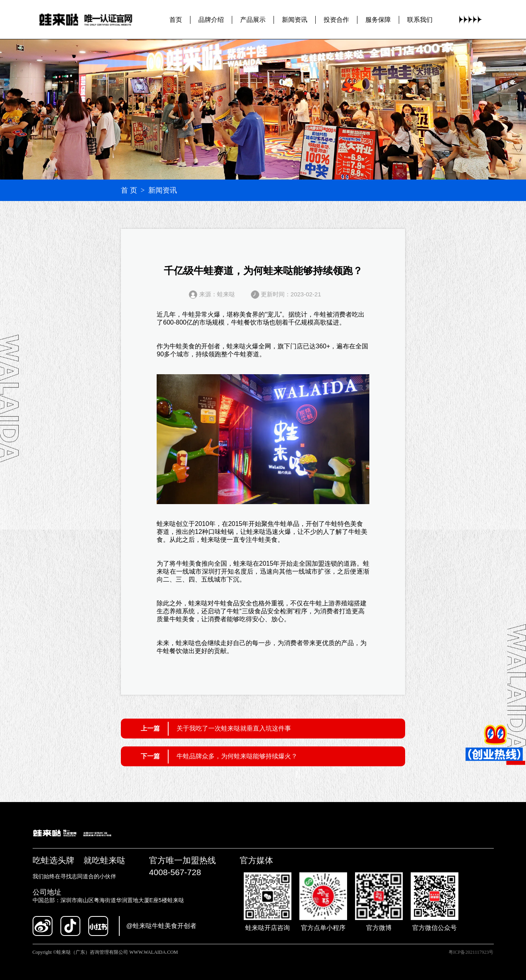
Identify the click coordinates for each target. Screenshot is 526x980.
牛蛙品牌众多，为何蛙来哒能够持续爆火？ (237, 756)
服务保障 (378, 20)
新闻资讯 (295, 20)
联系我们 (420, 20)
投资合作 (336, 20)
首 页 (129, 190)
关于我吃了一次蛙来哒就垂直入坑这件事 (234, 728)
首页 (176, 20)
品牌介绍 (211, 20)
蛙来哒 (236, 346)
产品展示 (253, 20)
